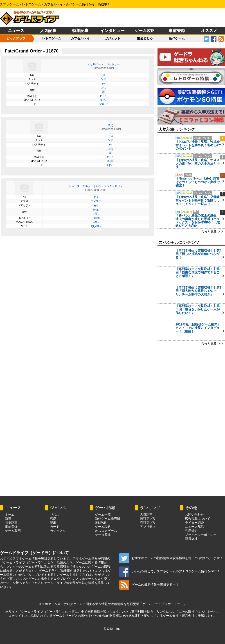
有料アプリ (148, 523)
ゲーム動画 (13, 531)
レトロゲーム (52, 38)
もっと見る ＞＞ (212, 232)
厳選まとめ (145, 38)
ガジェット (112, 38)
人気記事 (48, 31)
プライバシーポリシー (201, 535)
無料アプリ (148, 519)
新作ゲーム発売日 (108, 519)
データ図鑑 (103, 535)
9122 (103, 100)
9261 (96, 222)
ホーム (10, 514)
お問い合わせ (194, 514)
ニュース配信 (194, 527)
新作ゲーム (177, 38)
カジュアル (58, 531)
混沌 (103, 88)
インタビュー (112, 31)
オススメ (209, 31)
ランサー (103, 79)
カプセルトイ (80, 38)
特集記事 (80, 31)
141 (96, 197)
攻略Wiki (101, 523)
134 (110, 136)
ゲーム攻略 (145, 31)
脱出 (53, 523)
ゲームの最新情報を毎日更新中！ (149, 585)
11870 (103, 96)
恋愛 (53, 519)
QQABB (103, 104)
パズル (55, 514)
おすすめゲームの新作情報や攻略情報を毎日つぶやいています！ (171, 558)
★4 (103, 84)
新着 (8, 519)
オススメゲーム (106, 531)
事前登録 (177, 31)
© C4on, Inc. (112, 629)
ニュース (16, 31)
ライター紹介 (194, 523)
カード (55, 527)
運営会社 (191, 539)
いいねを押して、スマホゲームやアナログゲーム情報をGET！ (170, 571)
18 (103, 75)
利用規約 (191, 531)
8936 (111, 161)
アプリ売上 (148, 527)
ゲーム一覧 (103, 514)
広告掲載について (198, 519)
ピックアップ (16, 38)
